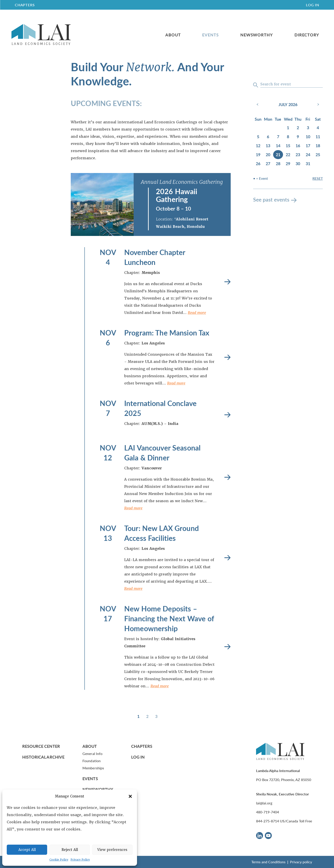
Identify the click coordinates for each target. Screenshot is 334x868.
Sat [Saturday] (318, 119)
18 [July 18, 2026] (318, 145)
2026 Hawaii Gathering (177, 195)
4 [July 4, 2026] (318, 128)
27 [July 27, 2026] (268, 163)
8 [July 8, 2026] (288, 137)
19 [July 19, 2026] (258, 154)
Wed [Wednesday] (288, 119)
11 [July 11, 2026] (318, 137)
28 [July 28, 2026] (278, 163)
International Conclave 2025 (160, 408)
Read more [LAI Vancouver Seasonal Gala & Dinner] (227, 477)
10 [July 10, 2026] (308, 137)
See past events (271, 199)
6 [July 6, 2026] (268, 137)
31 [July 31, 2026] (308, 163)
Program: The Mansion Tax (167, 333)
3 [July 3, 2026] (308, 128)
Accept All (27, 850)
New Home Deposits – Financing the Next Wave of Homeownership (169, 618)
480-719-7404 (268, 812)
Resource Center (41, 746)
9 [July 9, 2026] (298, 137)
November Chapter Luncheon (155, 257)
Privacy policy (301, 862)
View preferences (112, 850)
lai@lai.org (264, 803)
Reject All (70, 850)
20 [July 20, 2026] (268, 154)
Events (210, 35)
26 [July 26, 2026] (258, 163)
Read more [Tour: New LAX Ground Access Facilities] (227, 558)
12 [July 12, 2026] (258, 145)
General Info (92, 754)
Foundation (92, 761)
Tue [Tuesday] (278, 119)
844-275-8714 (268, 821)
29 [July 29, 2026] (288, 163)
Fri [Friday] (308, 119)
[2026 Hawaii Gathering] (102, 204)
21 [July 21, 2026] (278, 154)
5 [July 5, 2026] (258, 137)
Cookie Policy (59, 860)
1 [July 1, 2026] (288, 128)
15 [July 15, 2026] (288, 145)
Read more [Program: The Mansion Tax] (227, 357)
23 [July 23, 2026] (298, 154)
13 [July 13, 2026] (268, 145)
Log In (313, 5)
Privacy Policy (80, 860)
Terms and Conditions (268, 862)
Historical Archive (43, 757)
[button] (130, 796)
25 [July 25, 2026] (318, 154)
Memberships (93, 768)
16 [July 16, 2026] (298, 145)
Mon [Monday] (268, 119)
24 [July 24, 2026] (308, 154)
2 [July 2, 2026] (298, 128)
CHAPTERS (25, 5)
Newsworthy (257, 35)
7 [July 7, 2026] (278, 137)
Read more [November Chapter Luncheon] (227, 282)
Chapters (142, 746)
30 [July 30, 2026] (298, 163)
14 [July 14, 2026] (278, 145)
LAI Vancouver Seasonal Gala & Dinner (162, 453)
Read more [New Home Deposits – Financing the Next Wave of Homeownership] (227, 647)
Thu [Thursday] (298, 119)
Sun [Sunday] (258, 119)
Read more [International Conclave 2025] (227, 415)
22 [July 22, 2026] (288, 154)
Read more (197, 313)
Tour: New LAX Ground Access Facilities (161, 533)
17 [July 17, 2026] (308, 145)
